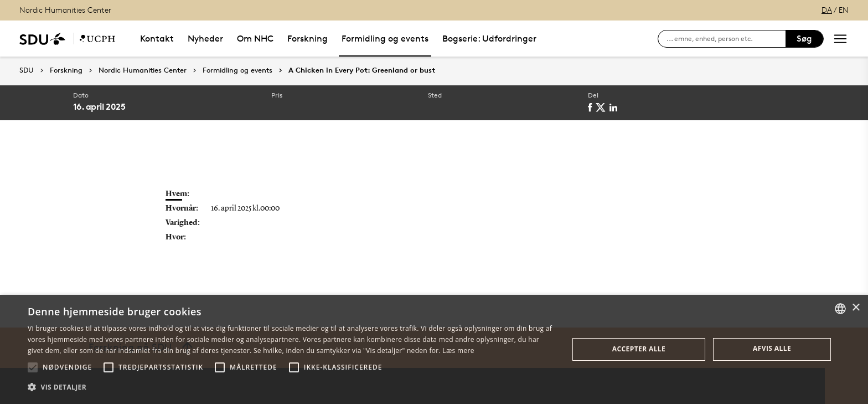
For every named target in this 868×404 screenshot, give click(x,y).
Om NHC (255, 39)
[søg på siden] (726, 39)
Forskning (308, 39)
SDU (27, 70)
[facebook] (592, 108)
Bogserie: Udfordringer (489, 39)
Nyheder (205, 39)
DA (827, 10)
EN (844, 10)
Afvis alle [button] (772, 348)
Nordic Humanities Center (65, 10)
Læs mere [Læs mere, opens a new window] (458, 351)
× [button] (856, 308)
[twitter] (603, 108)
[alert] (434, 349)
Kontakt (157, 39)
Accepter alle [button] (639, 349)
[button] (33, 367)
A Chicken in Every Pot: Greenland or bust (362, 70)
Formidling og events (385, 39)
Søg (804, 39)
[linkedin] (615, 108)
